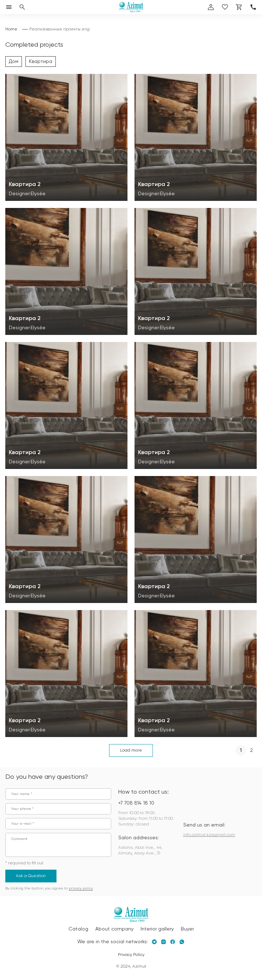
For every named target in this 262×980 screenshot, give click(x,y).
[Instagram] (163, 942)
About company (114, 929)
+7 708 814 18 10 (136, 803)
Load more (131, 750)
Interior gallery (157, 929)
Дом (14, 62)
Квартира (41, 62)
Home (11, 29)
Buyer (187, 929)
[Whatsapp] (182, 942)
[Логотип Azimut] (131, 7)
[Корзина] (239, 7)
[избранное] (225, 7)
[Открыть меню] (9, 7)
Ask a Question (31, 876)
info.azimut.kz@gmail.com (209, 835)
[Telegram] (154, 942)
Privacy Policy (131, 955)
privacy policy (81, 888)
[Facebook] (173, 942)
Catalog (78, 929)
